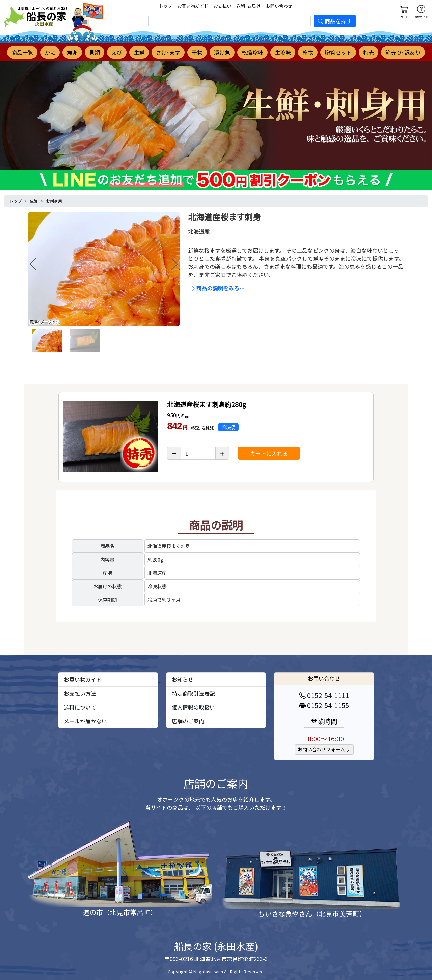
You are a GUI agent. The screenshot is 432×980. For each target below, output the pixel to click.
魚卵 (72, 52)
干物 (197, 52)
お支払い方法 (80, 693)
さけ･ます (168, 52)
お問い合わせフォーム (324, 749)
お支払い (222, 6)
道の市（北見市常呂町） (120, 912)
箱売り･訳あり (403, 52)
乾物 (308, 52)
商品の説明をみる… (218, 288)
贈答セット (338, 52)
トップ (166, 6)
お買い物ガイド (193, 6)
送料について (80, 707)
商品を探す (335, 21)
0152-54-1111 (324, 695)
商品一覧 (22, 52)
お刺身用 (54, 201)
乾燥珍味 (252, 52)
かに (50, 52)
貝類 (94, 52)
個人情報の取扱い (193, 707)
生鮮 (139, 52)
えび (117, 52)
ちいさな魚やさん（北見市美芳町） (312, 914)
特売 (369, 52)
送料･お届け (249, 6)
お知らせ (183, 679)
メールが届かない (85, 721)
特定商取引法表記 (193, 693)
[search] (230, 21)
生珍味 (283, 52)
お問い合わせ (279, 6)
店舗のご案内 (188, 721)
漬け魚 (222, 52)
